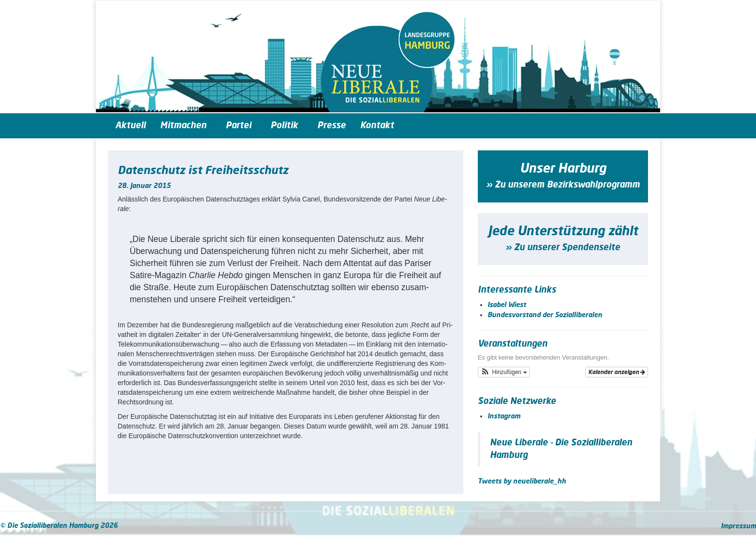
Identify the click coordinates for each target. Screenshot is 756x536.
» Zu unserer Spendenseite (563, 248)
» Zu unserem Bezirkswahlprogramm (563, 185)
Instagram (504, 416)
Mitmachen (186, 126)
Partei (241, 126)
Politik (287, 126)
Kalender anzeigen (617, 372)
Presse (331, 126)
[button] (504, 372)
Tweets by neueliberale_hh (522, 482)
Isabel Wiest (507, 305)
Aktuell (130, 126)
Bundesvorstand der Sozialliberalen (545, 315)
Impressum (738, 526)
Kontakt (377, 126)
